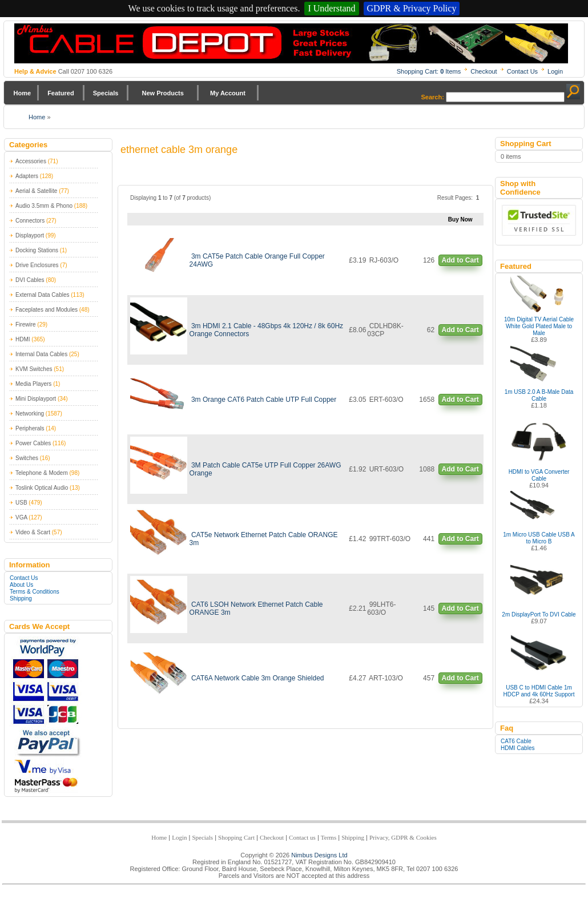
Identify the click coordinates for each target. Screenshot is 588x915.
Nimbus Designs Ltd (319, 855)
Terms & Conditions (35, 592)
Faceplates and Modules (47, 310)
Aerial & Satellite (36, 191)
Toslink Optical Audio (42, 488)
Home (23, 93)
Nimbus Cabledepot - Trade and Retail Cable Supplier (291, 43)
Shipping (21, 598)
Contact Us (522, 71)
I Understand (331, 8)
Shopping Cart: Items (429, 71)
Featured (61, 93)
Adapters (27, 176)
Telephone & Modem (42, 473)
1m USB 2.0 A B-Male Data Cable (539, 395)
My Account (228, 93)
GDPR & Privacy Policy (412, 8)
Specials (106, 93)
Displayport (30, 235)
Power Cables (33, 443)
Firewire (26, 325)
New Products (162, 93)
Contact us (302, 837)
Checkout (484, 71)
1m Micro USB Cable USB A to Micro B (539, 538)
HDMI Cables (517, 748)
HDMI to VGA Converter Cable (539, 475)
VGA (21, 517)
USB (21, 503)
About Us (21, 585)
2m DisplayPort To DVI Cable (539, 614)
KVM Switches (34, 369)
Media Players (33, 384)
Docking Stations (37, 250)
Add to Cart (460, 260)
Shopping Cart (236, 837)
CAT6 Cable (516, 741)
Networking (30, 414)
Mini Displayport (36, 399)
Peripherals (30, 428)
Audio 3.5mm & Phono (44, 206)
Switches (27, 458)
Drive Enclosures (37, 265)
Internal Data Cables (41, 354)
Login (555, 71)
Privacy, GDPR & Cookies (403, 837)
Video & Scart (33, 532)
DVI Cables (30, 280)
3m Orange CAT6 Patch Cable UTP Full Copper (264, 400)
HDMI (23, 339)
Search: (433, 97)
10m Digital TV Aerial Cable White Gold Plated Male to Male (539, 326)
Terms (329, 837)
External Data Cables (43, 295)
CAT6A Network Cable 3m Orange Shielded (258, 678)
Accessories (31, 161)
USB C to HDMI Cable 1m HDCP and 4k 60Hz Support (539, 691)
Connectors (30, 221)
